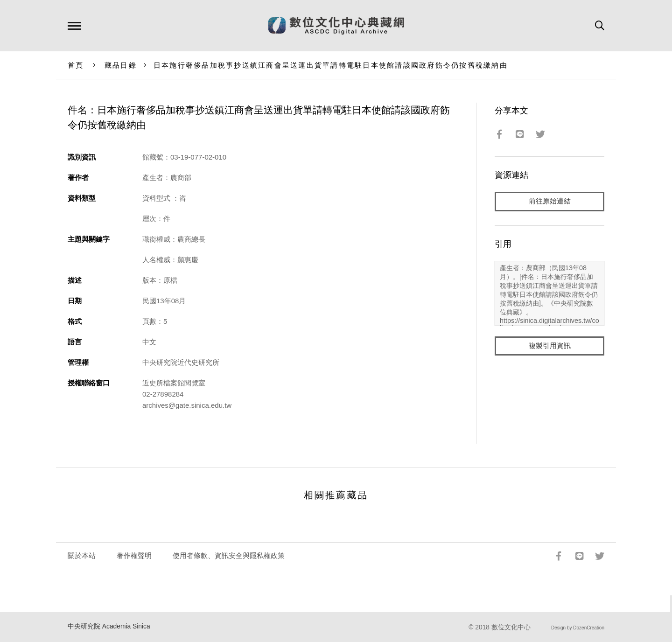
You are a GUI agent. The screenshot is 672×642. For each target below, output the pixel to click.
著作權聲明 (134, 555)
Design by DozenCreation (578, 628)
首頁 (76, 65)
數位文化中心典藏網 (336, 26)
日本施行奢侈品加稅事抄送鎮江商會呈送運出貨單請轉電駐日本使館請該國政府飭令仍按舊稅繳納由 (331, 65)
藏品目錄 (121, 65)
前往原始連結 (550, 201)
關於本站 (82, 555)
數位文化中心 (511, 627)
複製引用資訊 (550, 346)
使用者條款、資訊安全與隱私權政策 (229, 555)
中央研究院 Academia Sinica (109, 626)
